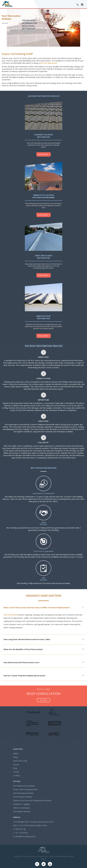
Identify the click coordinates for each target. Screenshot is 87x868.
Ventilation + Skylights (22, 804)
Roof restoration (10, 615)
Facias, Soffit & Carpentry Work (25, 789)
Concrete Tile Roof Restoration (44, 136)
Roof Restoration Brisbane (23, 793)
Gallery (16, 753)
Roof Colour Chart (20, 761)
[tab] (43, 608)
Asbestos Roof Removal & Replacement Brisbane (32, 800)
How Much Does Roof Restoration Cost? (22, 662)
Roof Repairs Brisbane (22, 811)
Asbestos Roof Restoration (43, 317)
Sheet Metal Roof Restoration (44, 257)
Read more (43, 154)
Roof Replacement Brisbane (24, 786)
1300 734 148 (20, 829)
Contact (16, 772)
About (16, 757)
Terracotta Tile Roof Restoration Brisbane (44, 196)
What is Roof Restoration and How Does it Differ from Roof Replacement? (37, 608)
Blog (15, 768)
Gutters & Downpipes (22, 808)
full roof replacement (49, 63)
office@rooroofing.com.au (25, 836)
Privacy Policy (43, 856)
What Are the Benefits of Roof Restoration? (23, 649)
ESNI (52, 856)
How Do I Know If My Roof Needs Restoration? (24, 676)
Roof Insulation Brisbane (23, 797)
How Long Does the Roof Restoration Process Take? (27, 639)
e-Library (17, 776)
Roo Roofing (31, 856)
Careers (16, 765)
